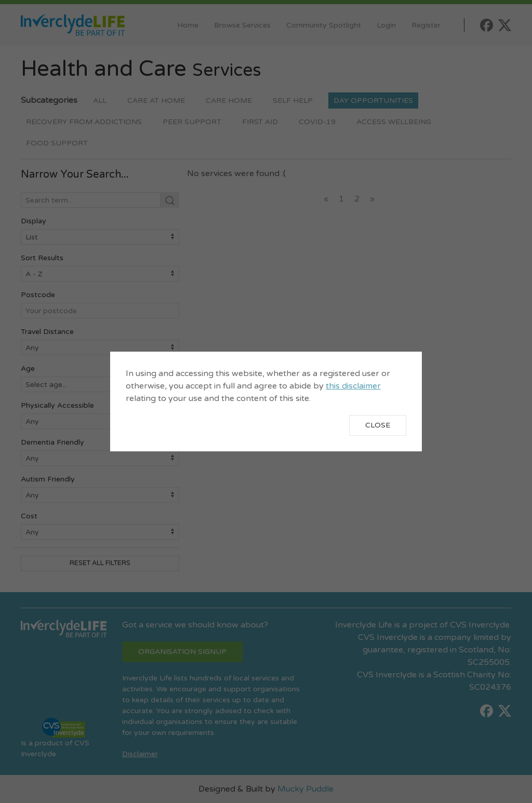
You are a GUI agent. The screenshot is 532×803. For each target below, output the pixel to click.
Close (378, 425)
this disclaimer (353, 386)
